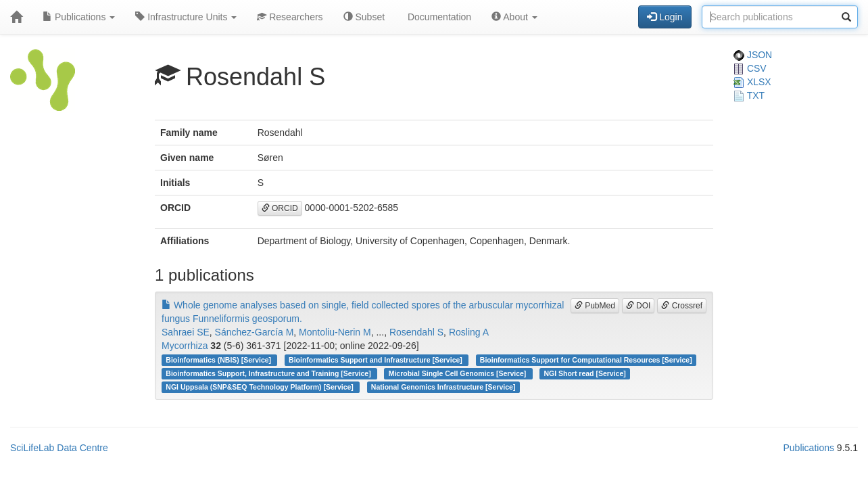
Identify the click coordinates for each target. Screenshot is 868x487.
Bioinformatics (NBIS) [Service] (219, 360)
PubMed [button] (595, 306)
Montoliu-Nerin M (335, 332)
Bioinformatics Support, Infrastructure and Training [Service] (269, 373)
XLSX (752, 82)
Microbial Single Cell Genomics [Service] (459, 373)
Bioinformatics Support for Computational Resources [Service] (586, 360)
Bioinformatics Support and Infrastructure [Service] (377, 360)
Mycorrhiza (185, 346)
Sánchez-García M (255, 332)
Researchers (290, 17)
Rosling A (469, 332)
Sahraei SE (186, 332)
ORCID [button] (280, 208)
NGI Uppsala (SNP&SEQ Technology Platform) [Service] (260, 387)
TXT (749, 95)
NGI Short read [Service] (584, 373)
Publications (79, 17)
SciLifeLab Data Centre (59, 448)
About (514, 17)
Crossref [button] (682, 306)
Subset (364, 17)
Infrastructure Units (186, 17)
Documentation (438, 17)
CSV (750, 68)
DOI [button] (638, 306)
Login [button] (665, 17)
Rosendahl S (416, 332)
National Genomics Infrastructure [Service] (443, 387)
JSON (753, 55)
